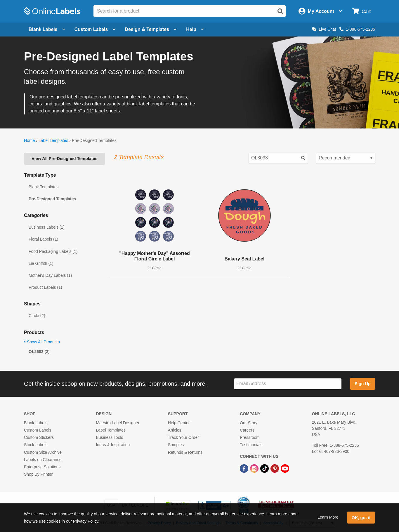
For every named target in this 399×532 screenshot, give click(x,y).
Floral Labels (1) (43, 239)
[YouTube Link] (285, 468)
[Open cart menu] (361, 11)
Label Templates (53, 140)
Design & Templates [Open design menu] (151, 29)
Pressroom (250, 437)
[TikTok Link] (265, 468)
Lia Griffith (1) (41, 263)
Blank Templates (44, 187)
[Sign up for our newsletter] (288, 384)
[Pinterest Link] (275, 468)
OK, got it (361, 518)
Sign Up (362, 384)
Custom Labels (38, 430)
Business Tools (109, 437)
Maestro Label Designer (118, 423)
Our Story (249, 423)
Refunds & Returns (185, 452)
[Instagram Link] (255, 468)
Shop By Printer (38, 474)
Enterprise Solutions (42, 467)
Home (29, 140)
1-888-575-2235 (357, 29)
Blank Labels (36, 423)
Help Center (179, 423)
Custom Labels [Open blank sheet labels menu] (95, 29)
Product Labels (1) (45, 287)
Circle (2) (37, 316)
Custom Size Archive (43, 452)
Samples (176, 445)
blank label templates (149, 104)
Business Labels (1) (47, 227)
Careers (247, 430)
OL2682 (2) (39, 352)
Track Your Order (183, 437)
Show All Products (42, 342)
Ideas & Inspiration (113, 445)
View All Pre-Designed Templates (64, 159)
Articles (175, 430)
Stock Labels (36, 445)
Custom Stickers (39, 437)
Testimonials (251, 445)
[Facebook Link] (245, 468)
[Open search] (280, 11)
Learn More (328, 517)
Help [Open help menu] (195, 29)
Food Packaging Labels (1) (53, 251)
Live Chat (324, 29)
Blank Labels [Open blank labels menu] (47, 29)
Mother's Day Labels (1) (50, 275)
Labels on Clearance (43, 460)
